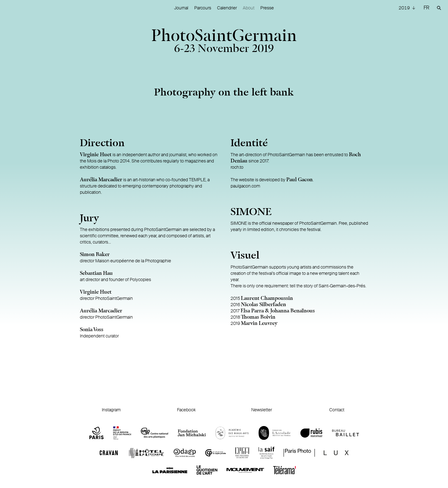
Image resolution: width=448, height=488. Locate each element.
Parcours (203, 8)
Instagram (111, 410)
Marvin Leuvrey (259, 324)
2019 (405, 8)
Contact (337, 410)
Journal (181, 8)
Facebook (186, 410)
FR (426, 8)
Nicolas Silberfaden (263, 305)
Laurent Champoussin (267, 299)
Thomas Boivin (258, 317)
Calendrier (227, 8)
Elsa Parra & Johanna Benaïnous (278, 311)
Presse (267, 8)
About (249, 8)
